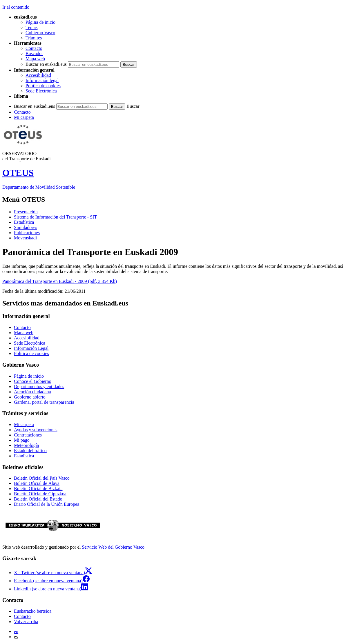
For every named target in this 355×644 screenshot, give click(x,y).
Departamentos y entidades (39, 386)
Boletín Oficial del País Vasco (42, 478)
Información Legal (31, 348)
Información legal (42, 80)
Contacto (34, 48)
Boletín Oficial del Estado (38, 499)
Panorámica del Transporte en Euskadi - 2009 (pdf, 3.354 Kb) (60, 281)
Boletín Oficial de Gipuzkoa (40, 494)
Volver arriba (26, 622)
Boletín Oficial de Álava (37, 483)
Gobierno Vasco (40, 33)
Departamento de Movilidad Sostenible (39, 187)
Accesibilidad (38, 75)
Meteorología (26, 445)
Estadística (24, 222)
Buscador (34, 53)
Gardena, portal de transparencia (44, 402)
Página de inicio (40, 22)
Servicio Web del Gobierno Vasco (113, 547)
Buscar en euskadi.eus (46, 64)
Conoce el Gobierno (33, 381)
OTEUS (18, 173)
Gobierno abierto (30, 397)
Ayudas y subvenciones (36, 430)
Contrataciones (28, 435)
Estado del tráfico (30, 451)
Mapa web (35, 59)
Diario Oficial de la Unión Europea (47, 504)
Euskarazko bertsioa (33, 611)
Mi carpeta (24, 117)
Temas (32, 27)
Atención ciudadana (32, 392)
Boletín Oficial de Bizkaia (38, 489)
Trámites (34, 38)
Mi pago (22, 440)
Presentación (26, 212)
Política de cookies (43, 86)
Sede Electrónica (41, 91)
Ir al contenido (16, 7)
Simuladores (26, 227)
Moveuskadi (25, 238)
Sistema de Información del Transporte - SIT (55, 217)
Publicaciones (27, 233)
